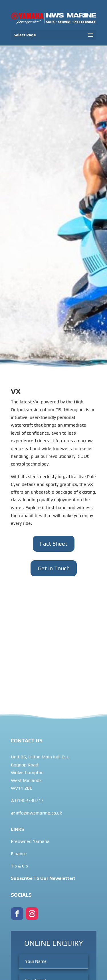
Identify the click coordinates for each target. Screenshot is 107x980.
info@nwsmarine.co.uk (38, 813)
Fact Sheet (54, 544)
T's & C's (19, 866)
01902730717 (29, 800)
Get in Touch (54, 568)
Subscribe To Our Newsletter (42, 878)
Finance (19, 854)
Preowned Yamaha (30, 841)
